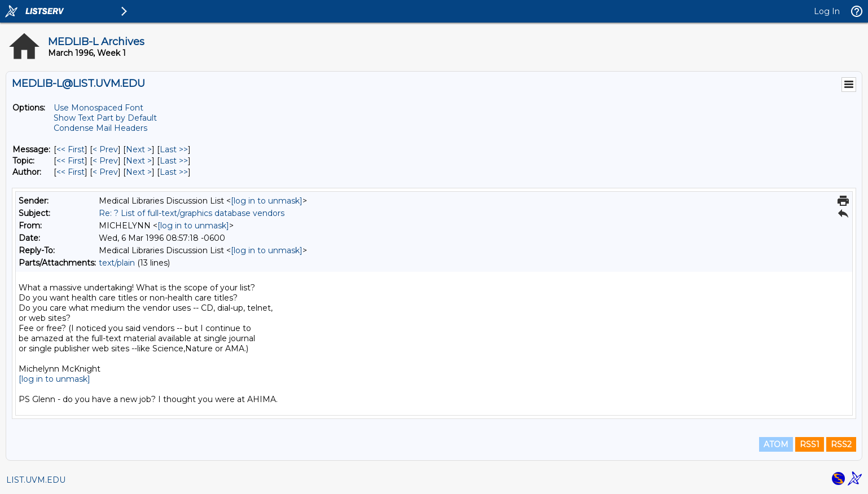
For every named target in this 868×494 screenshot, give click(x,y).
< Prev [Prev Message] (105, 149)
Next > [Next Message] (139, 149)
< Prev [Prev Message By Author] (105, 172)
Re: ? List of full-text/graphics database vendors (192, 213)
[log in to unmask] (267, 201)
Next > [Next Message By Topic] (139, 161)
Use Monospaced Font (98, 108)
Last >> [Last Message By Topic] (174, 161)
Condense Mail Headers (100, 128)
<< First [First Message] (71, 149)
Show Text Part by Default (105, 118)
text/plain (117, 263)
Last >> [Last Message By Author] (174, 172)
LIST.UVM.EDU (36, 480)
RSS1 (810, 444)
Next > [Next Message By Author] (139, 172)
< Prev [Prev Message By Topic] (105, 161)
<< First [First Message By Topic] (71, 161)
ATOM (776, 444)
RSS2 (841, 444)
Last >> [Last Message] (174, 149)
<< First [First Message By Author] (71, 172)
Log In (827, 11)
